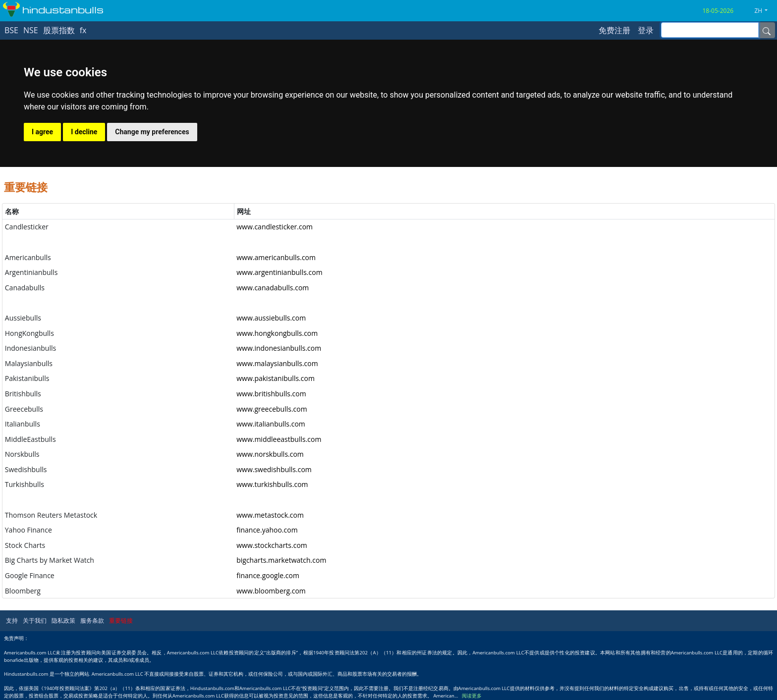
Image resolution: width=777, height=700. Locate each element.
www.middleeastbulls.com (279, 439)
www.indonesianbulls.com (279, 348)
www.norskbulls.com (270, 454)
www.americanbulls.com (276, 257)
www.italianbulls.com (271, 424)
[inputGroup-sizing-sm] (710, 30)
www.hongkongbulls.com (277, 333)
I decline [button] (84, 132)
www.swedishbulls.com (274, 469)
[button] (765, 11)
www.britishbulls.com (271, 394)
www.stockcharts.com (272, 545)
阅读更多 (472, 696)
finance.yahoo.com (267, 530)
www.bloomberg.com (271, 591)
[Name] (767, 30)
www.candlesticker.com (275, 227)
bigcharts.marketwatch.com (281, 560)
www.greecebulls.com (272, 409)
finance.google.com (268, 575)
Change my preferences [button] (152, 132)
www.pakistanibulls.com (276, 378)
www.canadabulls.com (273, 288)
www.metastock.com (270, 515)
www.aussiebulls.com (271, 318)
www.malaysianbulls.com (277, 363)
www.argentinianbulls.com (279, 272)
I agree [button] (42, 132)
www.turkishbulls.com (272, 484)
